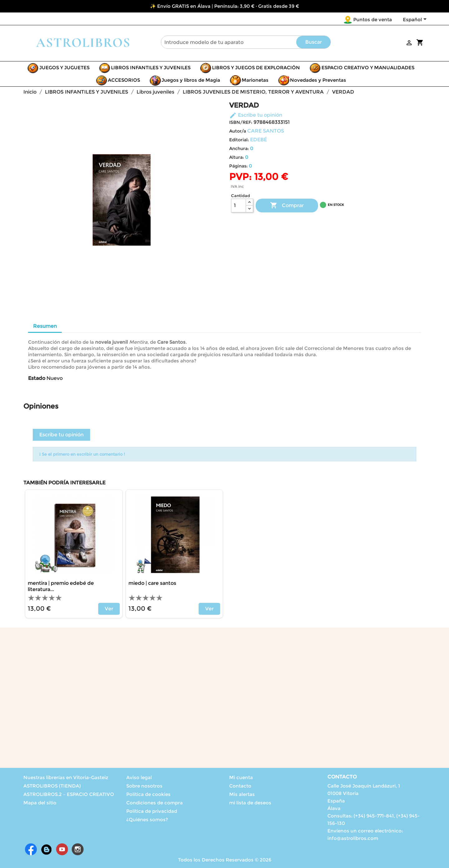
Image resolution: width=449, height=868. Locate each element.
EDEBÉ (258, 140)
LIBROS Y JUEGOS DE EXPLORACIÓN (256, 68)
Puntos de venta (373, 19)
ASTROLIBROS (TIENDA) (52, 786)
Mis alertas (242, 794)
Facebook (31, 849)
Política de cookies (148, 794)
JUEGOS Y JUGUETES (64, 68)
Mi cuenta (241, 777)
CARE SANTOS (266, 131)
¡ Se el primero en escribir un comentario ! (82, 454)
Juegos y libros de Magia (191, 80)
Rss (46, 849)
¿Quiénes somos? (147, 820)
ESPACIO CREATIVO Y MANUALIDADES (368, 68)
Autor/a (238, 131)
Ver (109, 609)
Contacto (240, 786)
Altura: (237, 157)
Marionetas (255, 80)
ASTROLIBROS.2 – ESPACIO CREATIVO (69, 794)
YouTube (62, 849)
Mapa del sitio (40, 803)
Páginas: (238, 166)
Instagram (78, 849)
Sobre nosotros (144, 786)
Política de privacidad (152, 811)
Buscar (314, 42)
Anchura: (239, 148)
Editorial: (239, 140)
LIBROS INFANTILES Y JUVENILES (151, 68)
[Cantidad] (239, 206)
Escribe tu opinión (256, 115)
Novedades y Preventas (318, 80)
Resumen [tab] (45, 326)
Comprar (287, 206)
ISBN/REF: (241, 122)
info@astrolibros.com (353, 838)
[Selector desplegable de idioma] (416, 20)
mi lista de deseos (250, 803)
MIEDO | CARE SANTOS (152, 583)
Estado (37, 378)
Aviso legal (139, 777)
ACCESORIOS (124, 80)
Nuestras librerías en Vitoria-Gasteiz (66, 777)
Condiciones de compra (154, 803)
